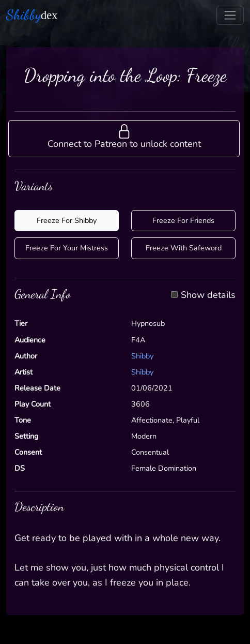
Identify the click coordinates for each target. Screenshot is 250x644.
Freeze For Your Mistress (67, 248)
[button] (124, 139)
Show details (208, 295)
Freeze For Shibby (67, 220)
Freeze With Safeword (184, 248)
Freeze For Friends (183, 220)
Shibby (142, 356)
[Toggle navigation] (230, 15)
